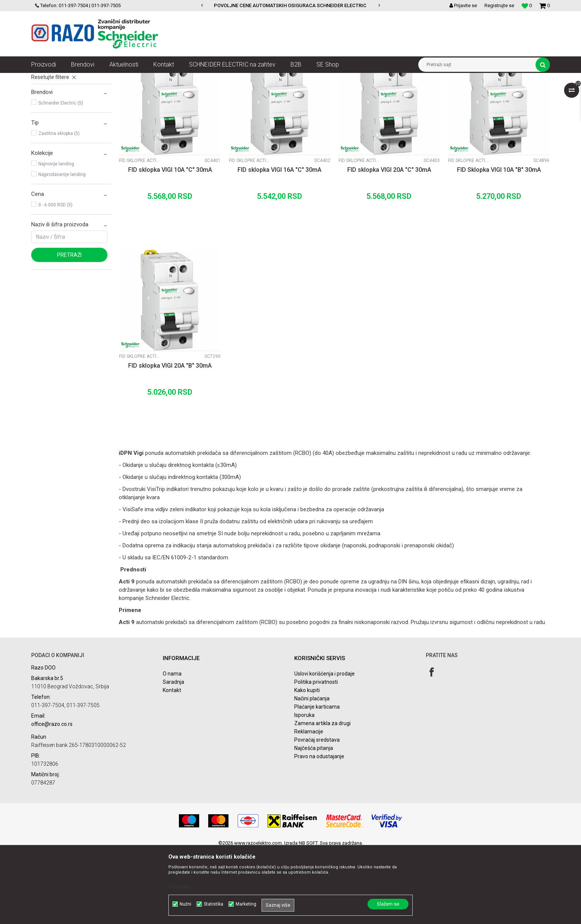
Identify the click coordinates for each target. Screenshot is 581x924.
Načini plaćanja (312, 771)
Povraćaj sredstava (317, 813)
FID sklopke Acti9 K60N (61, 111)
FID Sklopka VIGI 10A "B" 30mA (499, 243)
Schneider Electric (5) (61, 176)
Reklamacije (309, 804)
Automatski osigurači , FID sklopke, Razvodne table (143, 79)
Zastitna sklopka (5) (59, 206)
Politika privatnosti (316, 755)
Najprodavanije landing (62, 247)
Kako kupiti (307, 763)
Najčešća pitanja (314, 821)
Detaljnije (179, 887)
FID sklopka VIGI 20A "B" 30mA (170, 439)
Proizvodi (73, 79)
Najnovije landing (56, 237)
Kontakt (172, 763)
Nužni (185, 904)
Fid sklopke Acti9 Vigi (59, 132)
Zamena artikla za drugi (322, 796)
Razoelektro (44, 79)
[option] (291, 6)
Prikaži (471, 92)
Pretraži (69, 328)
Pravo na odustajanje (319, 829)
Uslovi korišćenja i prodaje (325, 747)
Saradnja (173, 755)
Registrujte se (499, 5)
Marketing (246, 904)
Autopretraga (320, 92)
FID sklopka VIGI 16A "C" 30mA (279, 243)
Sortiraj (352, 92)
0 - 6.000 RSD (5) (55, 278)
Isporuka (304, 788)
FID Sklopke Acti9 (54, 122)
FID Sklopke (215, 79)
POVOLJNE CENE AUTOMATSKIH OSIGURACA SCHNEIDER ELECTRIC (290, 5)
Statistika (213, 904)
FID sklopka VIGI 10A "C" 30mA (170, 243)
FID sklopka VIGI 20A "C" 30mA (389, 243)
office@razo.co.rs (52, 797)
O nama (172, 747)
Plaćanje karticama (317, 780)
